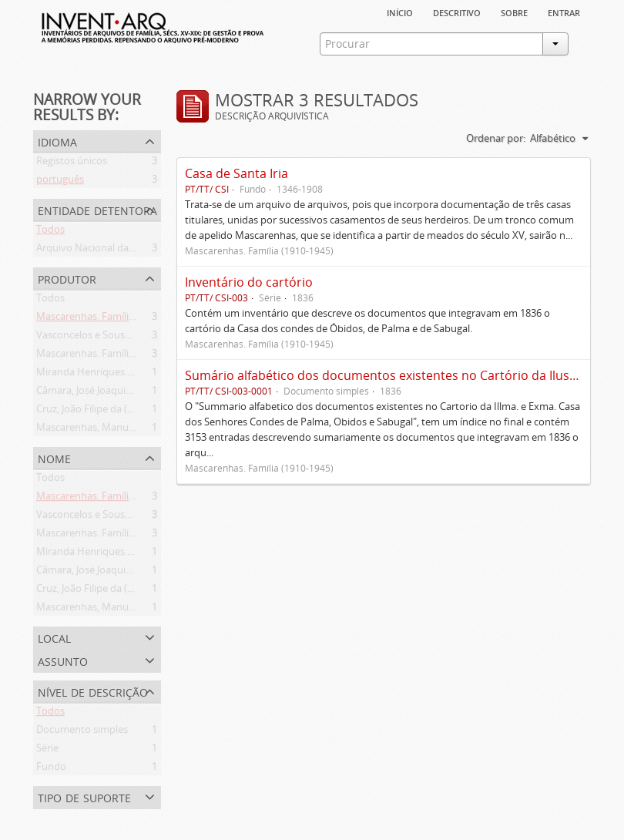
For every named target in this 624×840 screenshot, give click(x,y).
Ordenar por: (496, 138)
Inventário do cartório (249, 282)
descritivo (457, 12)
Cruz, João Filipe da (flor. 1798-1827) (117, 412)
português (60, 182)
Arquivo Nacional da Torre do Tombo (121, 250)
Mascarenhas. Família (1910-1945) (112, 319)
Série (47, 751)
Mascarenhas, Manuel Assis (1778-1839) (126, 430)
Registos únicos (72, 163)
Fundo (51, 769)
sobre (514, 12)
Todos (50, 232)
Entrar (564, 12)
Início (400, 12)
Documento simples (82, 732)
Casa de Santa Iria (237, 173)
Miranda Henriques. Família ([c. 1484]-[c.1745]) (141, 375)
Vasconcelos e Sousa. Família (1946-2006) (129, 338)
